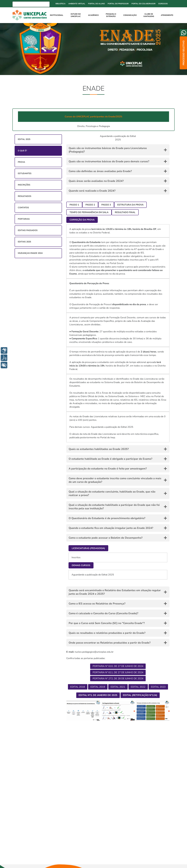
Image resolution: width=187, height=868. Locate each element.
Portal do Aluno (96, 4)
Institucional (57, 15)
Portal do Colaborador (143, 4)
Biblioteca (60, 4)
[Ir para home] (30, 15)
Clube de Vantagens (149, 15)
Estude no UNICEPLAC (76, 15)
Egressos (163, 4)
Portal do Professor (118, 4)
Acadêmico (93, 15)
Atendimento (167, 15)
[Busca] (31, 4)
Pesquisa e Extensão (111, 15)
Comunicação (130, 15)
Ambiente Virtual (77, 4)
